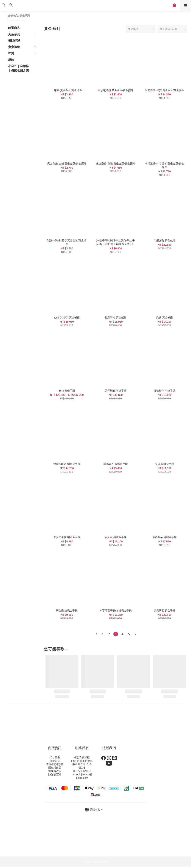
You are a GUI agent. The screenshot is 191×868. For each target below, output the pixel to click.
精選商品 (14, 28)
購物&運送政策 (55, 764)
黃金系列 (25, 16)
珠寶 (11, 53)
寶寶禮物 (14, 47)
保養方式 (55, 761)
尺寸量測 (55, 757)
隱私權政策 (55, 768)
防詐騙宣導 (55, 774)
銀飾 (11, 60)
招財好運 (14, 41)
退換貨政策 (55, 771)
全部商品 (13, 16)
